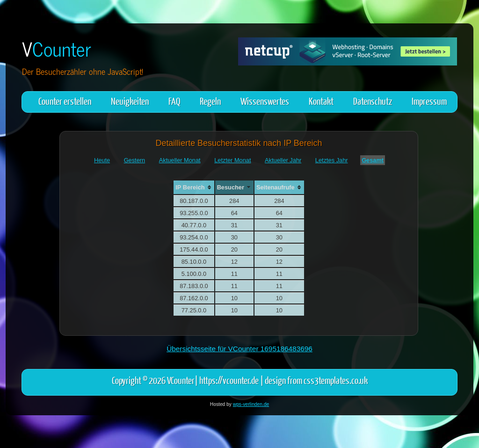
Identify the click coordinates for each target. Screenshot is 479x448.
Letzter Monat (232, 160)
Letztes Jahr (332, 160)
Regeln (210, 101)
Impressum (429, 101)
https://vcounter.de (229, 380)
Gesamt (373, 160)
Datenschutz (373, 101)
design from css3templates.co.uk (316, 380)
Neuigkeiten (130, 101)
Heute (102, 160)
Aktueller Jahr (283, 160)
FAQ (174, 101)
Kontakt (321, 101)
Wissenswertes (265, 101)
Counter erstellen (65, 101)
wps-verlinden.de (251, 404)
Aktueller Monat (180, 160)
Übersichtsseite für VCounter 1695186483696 (239, 349)
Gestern (135, 160)
